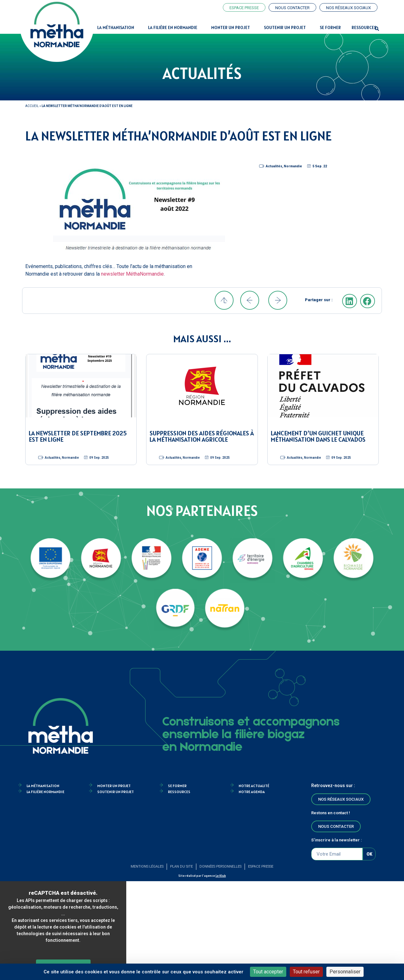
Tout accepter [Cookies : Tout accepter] (268, 972)
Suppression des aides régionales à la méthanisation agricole (202, 436)
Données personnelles (220, 866)
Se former (330, 27)
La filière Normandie (45, 792)
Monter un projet (232, 27)
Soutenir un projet (286, 27)
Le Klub (221, 876)
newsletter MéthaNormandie (132, 274)
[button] (377, 29)
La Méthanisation (117, 27)
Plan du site (181, 866)
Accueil (32, 106)
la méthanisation (43, 786)
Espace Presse (261, 866)
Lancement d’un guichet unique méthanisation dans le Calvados (318, 436)
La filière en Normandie (174, 27)
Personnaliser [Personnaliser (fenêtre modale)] (345, 972)
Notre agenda (252, 792)
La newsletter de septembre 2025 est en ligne (78, 436)
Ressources (364, 27)
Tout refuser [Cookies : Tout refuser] (306, 972)
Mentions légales (147, 866)
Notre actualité (254, 786)
